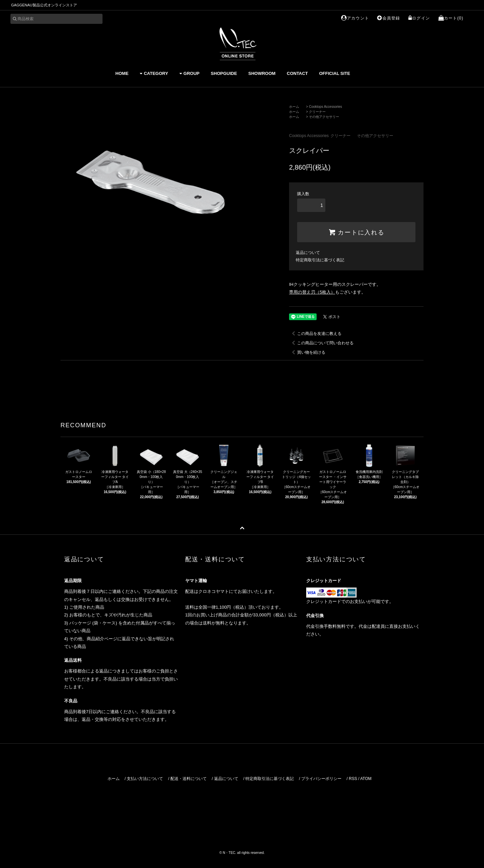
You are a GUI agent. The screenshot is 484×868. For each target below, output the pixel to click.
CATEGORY (154, 73)
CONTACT (297, 73)
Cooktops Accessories (325, 107)
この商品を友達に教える (315, 334)
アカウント (355, 18)
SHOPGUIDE (224, 73)
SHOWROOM (262, 73)
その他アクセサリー (324, 117)
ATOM (366, 779)
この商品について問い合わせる (321, 343)
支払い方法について (145, 779)
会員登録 (389, 18)
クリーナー (317, 112)
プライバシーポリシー (321, 779)
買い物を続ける (307, 352)
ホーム (294, 107)
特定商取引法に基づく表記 (320, 260)
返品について (308, 253)
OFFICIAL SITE (334, 73)
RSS (353, 779)
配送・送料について (189, 779)
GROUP (190, 73)
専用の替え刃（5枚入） (312, 292)
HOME (122, 73)
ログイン (419, 18)
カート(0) (451, 18)
